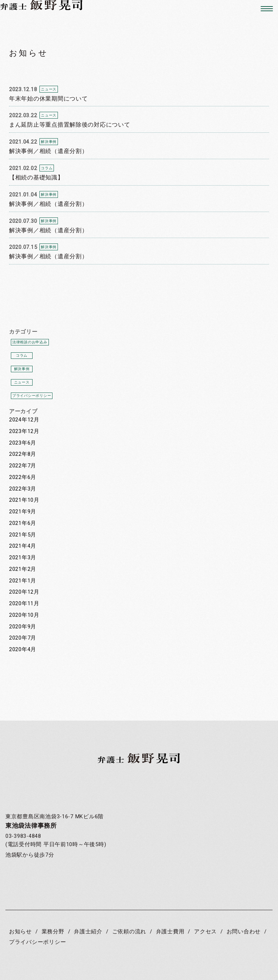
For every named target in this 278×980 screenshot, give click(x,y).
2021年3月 (23, 558)
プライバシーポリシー (32, 396)
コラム (22, 355)
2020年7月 (23, 638)
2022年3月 (23, 489)
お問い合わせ (244, 932)
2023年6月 (23, 443)
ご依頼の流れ (129, 932)
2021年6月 (23, 523)
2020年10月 (24, 615)
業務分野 (53, 932)
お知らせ (20, 932)
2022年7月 (23, 466)
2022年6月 (23, 477)
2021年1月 (23, 581)
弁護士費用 (170, 932)
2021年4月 (23, 546)
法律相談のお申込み (30, 342)
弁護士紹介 (88, 932)
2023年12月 (24, 431)
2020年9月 (23, 627)
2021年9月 (23, 512)
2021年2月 (23, 569)
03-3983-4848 (23, 836)
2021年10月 (24, 500)
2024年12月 (24, 420)
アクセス (205, 932)
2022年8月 (23, 454)
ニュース (22, 382)
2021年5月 (23, 535)
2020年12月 (24, 592)
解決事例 (22, 369)
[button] (264, 9)
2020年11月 (24, 604)
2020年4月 (23, 650)
